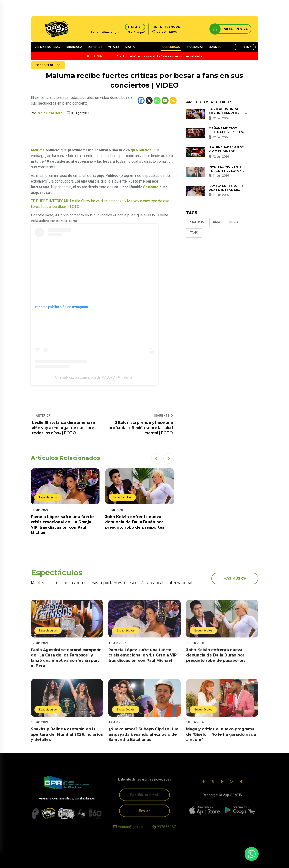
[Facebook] (141, 101)
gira (217, 222)
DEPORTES (95, 47)
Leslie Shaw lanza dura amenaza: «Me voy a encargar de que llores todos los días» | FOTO (64, 428)
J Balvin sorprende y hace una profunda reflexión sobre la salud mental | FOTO (141, 428)
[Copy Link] (173, 101)
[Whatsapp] (157, 101)
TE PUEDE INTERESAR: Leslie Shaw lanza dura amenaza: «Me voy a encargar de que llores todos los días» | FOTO (100, 204)
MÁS (129, 47)
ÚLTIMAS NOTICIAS (48, 47)
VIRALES (114, 47)
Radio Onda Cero (49, 113)
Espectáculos (48, 65)
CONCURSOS (171, 47)
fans (194, 233)
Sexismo (151, 187)
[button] (156, 458)
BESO (234, 222)
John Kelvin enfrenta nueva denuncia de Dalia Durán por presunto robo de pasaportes (135, 522)
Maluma (38, 150)
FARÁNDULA (74, 47)
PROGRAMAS (195, 47)
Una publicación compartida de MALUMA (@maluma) (94, 377)
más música (235, 578)
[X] (149, 101)
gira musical (142, 150)
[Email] (165, 101)
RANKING (215, 47)
